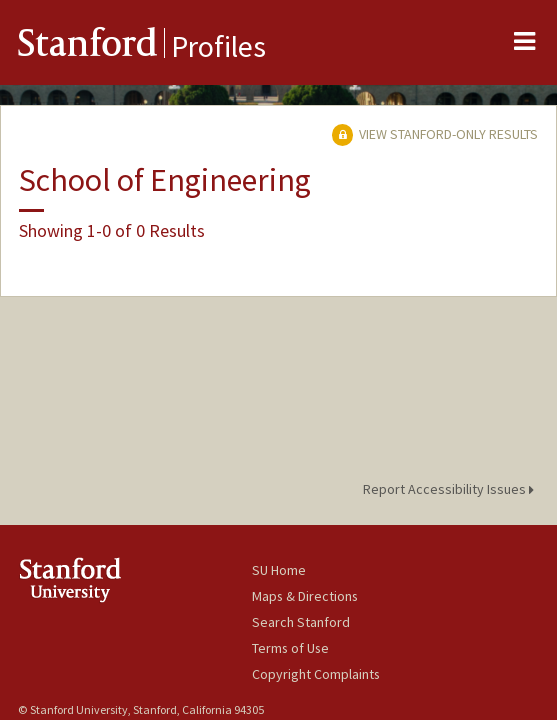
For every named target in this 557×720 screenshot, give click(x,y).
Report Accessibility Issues (451, 489)
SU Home (279, 570)
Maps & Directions (305, 596)
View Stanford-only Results (435, 134)
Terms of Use (290, 648)
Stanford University (135, 579)
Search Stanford (301, 622)
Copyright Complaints (316, 674)
